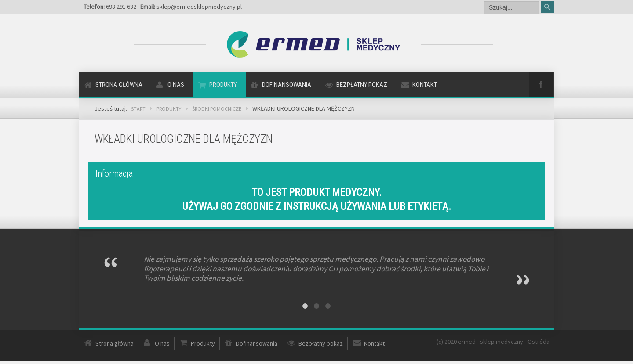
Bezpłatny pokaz (362, 85)
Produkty (223, 85)
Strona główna (119, 85)
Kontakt (425, 85)
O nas (176, 85)
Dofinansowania (287, 85)
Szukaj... (484, 0)
